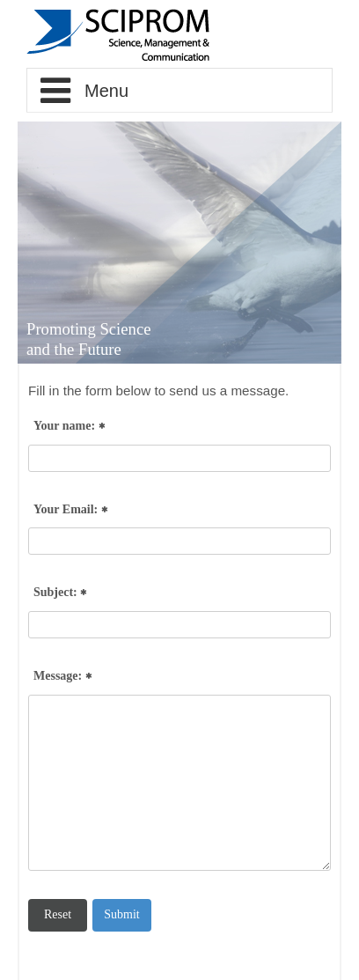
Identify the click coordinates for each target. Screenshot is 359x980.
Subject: (60, 593)
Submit (121, 914)
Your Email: (70, 510)
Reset (58, 914)
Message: (62, 677)
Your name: (69, 427)
